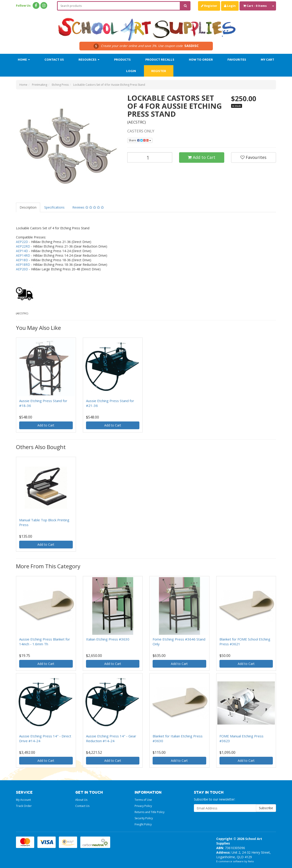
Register (209, 6)
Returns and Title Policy (150, 812)
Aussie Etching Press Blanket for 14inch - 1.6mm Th (45, 642)
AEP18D (22, 260)
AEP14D (22, 251)
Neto (251, 861)
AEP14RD (23, 255)
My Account (23, 800)
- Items (255, 6)
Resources (89, 59)
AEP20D (22, 269)
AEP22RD (23, 246)
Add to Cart (202, 157)
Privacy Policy (143, 806)
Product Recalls (160, 59)
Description (28, 207)
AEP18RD (23, 265)
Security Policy (144, 818)
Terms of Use (143, 800)
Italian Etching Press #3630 (108, 639)
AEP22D (22, 242)
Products (122, 59)
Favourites (237, 59)
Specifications (54, 207)
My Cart (267, 59)
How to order (201, 59)
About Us (81, 800)
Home (24, 59)
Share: (140, 140)
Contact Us (54, 59)
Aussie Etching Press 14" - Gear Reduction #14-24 (111, 738)
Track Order (24, 806)
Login (230, 6)
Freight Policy (143, 824)
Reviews (88, 207)
